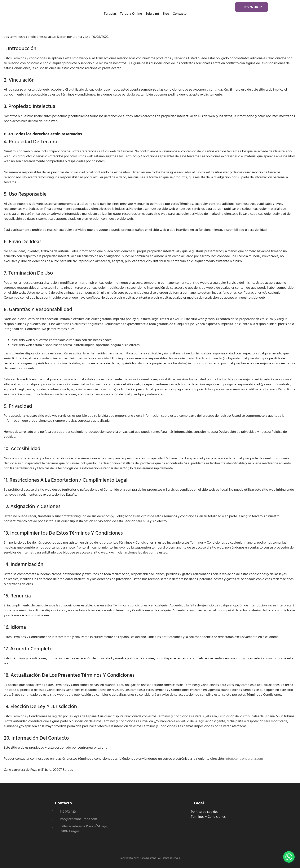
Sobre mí (152, 14)
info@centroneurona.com (244, 759)
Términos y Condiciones (208, 817)
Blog (166, 14)
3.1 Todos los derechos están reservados (45, 134)
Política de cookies (205, 812)
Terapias (110, 14)
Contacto (180, 14)
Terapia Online (131, 14)
